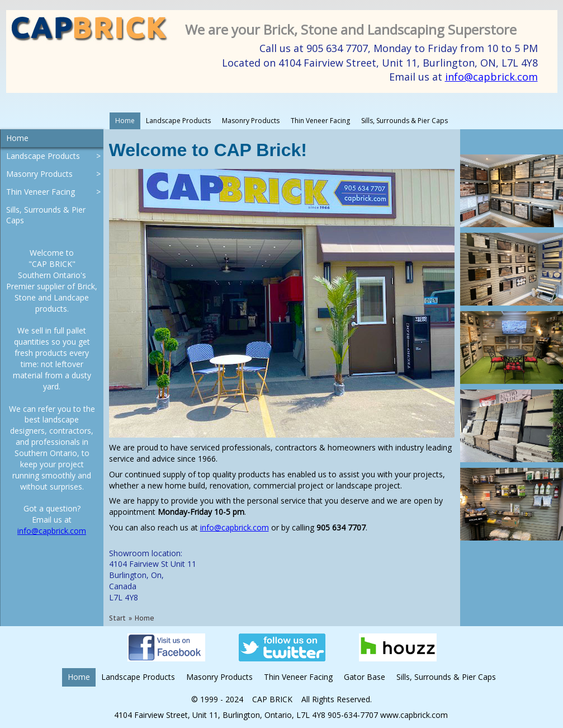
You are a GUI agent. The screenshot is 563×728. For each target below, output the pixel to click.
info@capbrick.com (491, 77)
